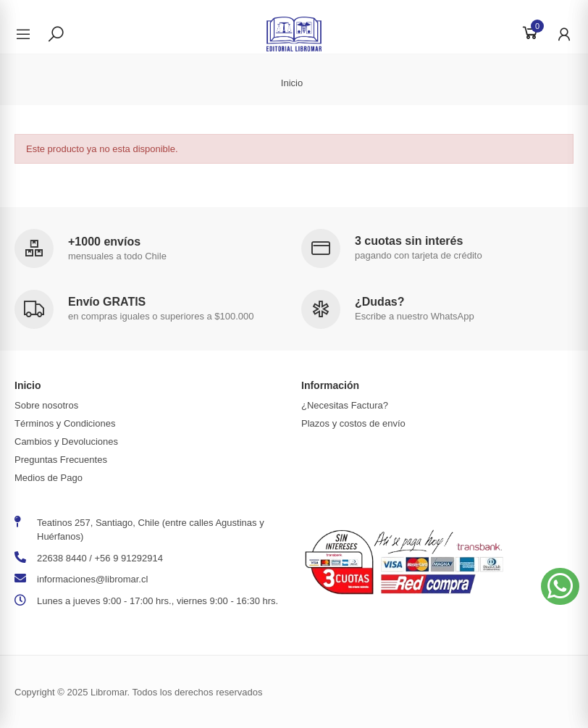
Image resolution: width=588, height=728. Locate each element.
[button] (560, 586)
